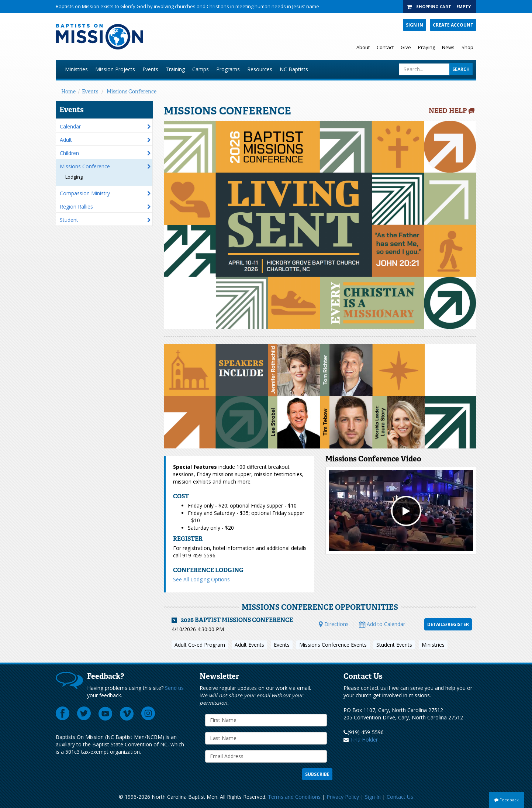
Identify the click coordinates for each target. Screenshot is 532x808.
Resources (260, 69)
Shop (467, 47)
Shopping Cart (434, 6)
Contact (385, 47)
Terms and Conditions (294, 797)
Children (69, 153)
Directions (334, 624)
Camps (201, 69)
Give (406, 47)
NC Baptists (294, 69)
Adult (66, 140)
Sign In (414, 25)
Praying (426, 47)
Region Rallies (76, 207)
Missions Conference (132, 92)
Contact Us (400, 797)
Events (150, 69)
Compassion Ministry (85, 193)
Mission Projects (115, 69)
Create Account (453, 25)
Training (175, 69)
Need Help (448, 111)
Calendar (70, 126)
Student (69, 220)
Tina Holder (364, 740)
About (363, 47)
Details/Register (448, 624)
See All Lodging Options (201, 579)
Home (68, 92)
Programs (228, 69)
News (448, 47)
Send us (174, 688)
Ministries (76, 69)
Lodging (74, 177)
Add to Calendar (382, 624)
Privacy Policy (343, 797)
